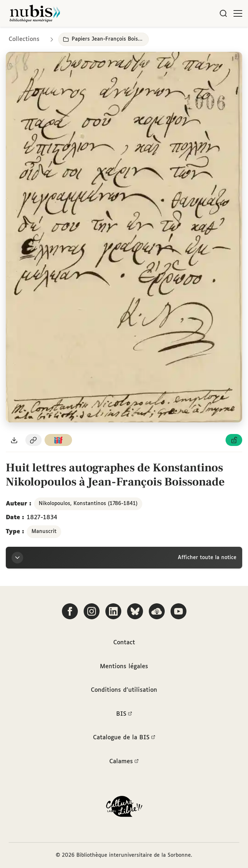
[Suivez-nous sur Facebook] (70, 611)
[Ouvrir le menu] (238, 13)
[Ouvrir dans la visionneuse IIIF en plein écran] (124, 237)
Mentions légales (124, 667)
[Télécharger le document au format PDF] (14, 440)
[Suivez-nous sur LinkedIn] (113, 611)
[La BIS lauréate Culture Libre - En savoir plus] (124, 808)
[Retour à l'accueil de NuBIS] (35, 13)
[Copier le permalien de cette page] (34, 440)
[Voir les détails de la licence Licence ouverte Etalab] (234, 440)
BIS (124, 714)
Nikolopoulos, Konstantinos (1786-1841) (88, 504)
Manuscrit (44, 532)
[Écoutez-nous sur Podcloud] (157, 611)
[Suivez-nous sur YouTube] (178, 611)
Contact (124, 643)
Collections (24, 39)
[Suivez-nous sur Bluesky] (135, 611)
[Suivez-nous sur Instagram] (92, 611)
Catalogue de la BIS (124, 738)
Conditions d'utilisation (124, 690)
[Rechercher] (223, 13)
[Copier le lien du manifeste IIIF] (58, 440)
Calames (124, 762)
